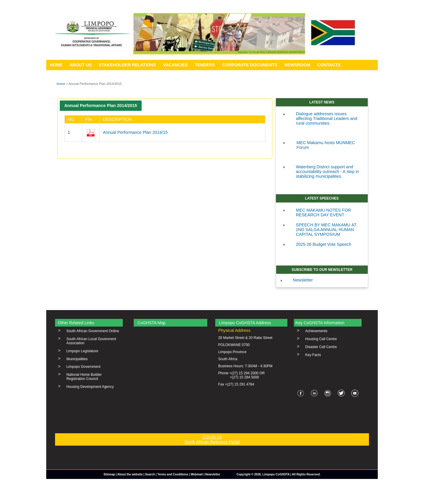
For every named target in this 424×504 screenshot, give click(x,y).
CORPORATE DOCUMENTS (250, 65)
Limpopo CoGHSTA (276, 474)
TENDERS (205, 65)
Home (61, 84)
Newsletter (303, 280)
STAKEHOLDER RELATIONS (127, 65)
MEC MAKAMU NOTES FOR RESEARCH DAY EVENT (323, 213)
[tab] (101, 106)
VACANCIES (175, 65)
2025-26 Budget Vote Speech (324, 244)
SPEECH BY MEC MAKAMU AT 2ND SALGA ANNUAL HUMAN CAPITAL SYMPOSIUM (326, 230)
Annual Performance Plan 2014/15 (135, 132)
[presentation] (101, 106)
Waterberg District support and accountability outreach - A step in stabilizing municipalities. (327, 172)
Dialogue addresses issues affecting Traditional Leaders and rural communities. (327, 118)
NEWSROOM (297, 65)
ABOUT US (81, 65)
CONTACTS (329, 65)
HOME (56, 65)
